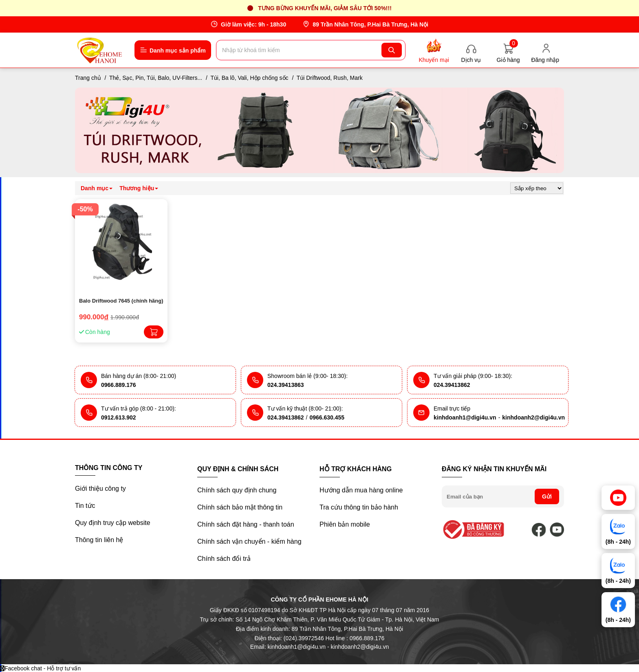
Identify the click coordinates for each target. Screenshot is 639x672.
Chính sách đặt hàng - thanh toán (246, 524)
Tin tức (85, 506)
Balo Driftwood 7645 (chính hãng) (121, 301)
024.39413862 (452, 385)
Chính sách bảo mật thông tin (240, 507)
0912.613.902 (119, 417)
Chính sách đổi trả (224, 559)
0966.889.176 (119, 385)
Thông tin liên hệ (99, 540)
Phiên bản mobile (345, 524)
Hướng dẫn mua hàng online (361, 490)
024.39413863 (286, 385)
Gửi (547, 496)
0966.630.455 (327, 417)
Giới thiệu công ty (100, 489)
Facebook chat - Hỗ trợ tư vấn (40, 668)
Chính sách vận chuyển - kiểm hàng (249, 541)
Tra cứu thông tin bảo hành (359, 507)
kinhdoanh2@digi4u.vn (533, 417)
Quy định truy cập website (113, 523)
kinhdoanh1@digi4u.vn (465, 417)
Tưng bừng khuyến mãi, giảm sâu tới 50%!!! (325, 8)
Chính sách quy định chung (237, 490)
